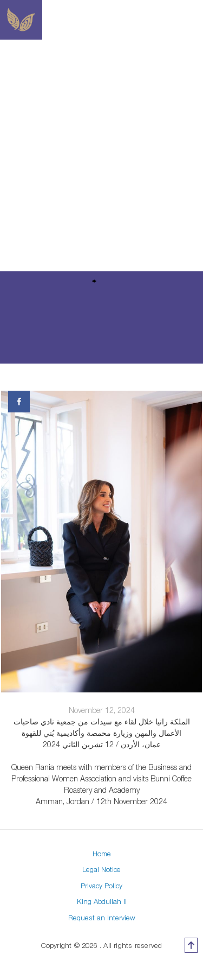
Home (102, 854)
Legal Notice (101, 869)
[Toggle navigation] (197, 20)
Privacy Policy (101, 886)
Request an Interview (102, 918)
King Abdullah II (102, 901)
